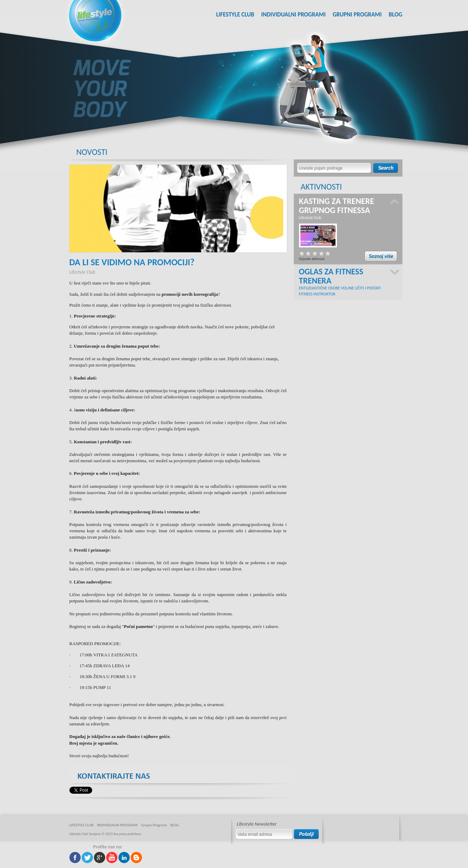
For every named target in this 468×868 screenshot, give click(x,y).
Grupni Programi (357, 15)
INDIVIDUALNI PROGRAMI (293, 15)
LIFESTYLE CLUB (235, 15)
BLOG (396, 15)
